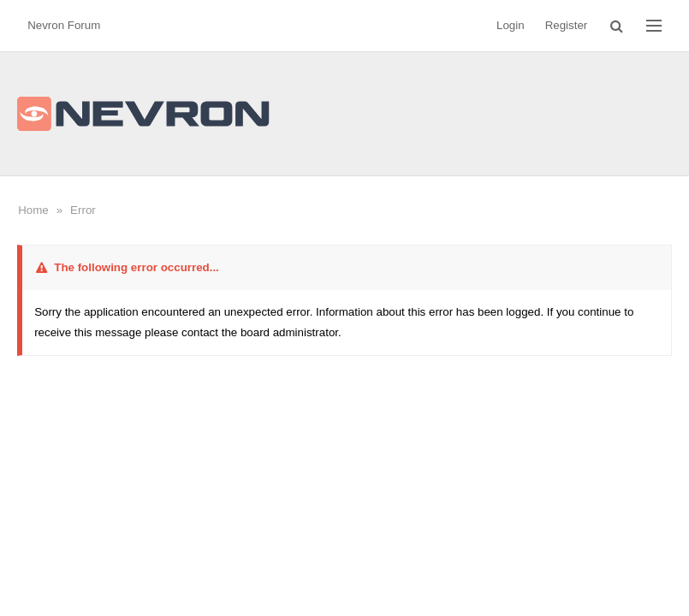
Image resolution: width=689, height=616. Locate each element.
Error (83, 210)
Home (33, 210)
